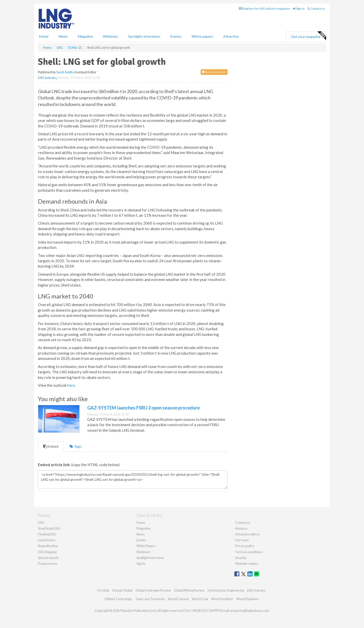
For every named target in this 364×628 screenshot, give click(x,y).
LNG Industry (47, 78)
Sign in (299, 8)
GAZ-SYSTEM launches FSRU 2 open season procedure (143, 408)
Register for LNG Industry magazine (264, 8)
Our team (242, 540)
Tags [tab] (76, 446)
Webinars (110, 36)
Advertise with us (247, 534)
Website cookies (247, 564)
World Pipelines (247, 599)
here (71, 385)
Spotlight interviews (144, 36)
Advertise (231, 36)
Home (44, 36)
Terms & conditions (249, 552)
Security (241, 558)
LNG (41, 523)
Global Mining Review (189, 590)
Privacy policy (245, 546)
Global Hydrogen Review (153, 590)
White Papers (146, 546)
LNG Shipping (47, 552)
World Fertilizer (222, 599)
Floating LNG (47, 534)
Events (176, 36)
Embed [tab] (51, 446)
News (141, 534)
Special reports (48, 558)
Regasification (48, 546)
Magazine (85, 36)
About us (241, 528)
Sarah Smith (65, 72)
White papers (202, 36)
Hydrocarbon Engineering (226, 590)
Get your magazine (308, 36)
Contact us (316, 8)
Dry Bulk (103, 590)
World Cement (178, 599)
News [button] (63, 36)
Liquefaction (47, 540)
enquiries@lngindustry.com (250, 611)
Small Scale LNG (49, 528)
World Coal (200, 599)
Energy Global (122, 590)
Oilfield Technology (118, 599)
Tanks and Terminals (150, 599)
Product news (48, 564)
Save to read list (214, 72)
